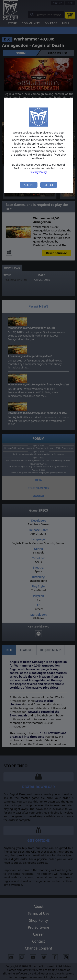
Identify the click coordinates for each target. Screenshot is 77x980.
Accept (29, 185)
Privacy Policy (38, 172)
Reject (49, 185)
